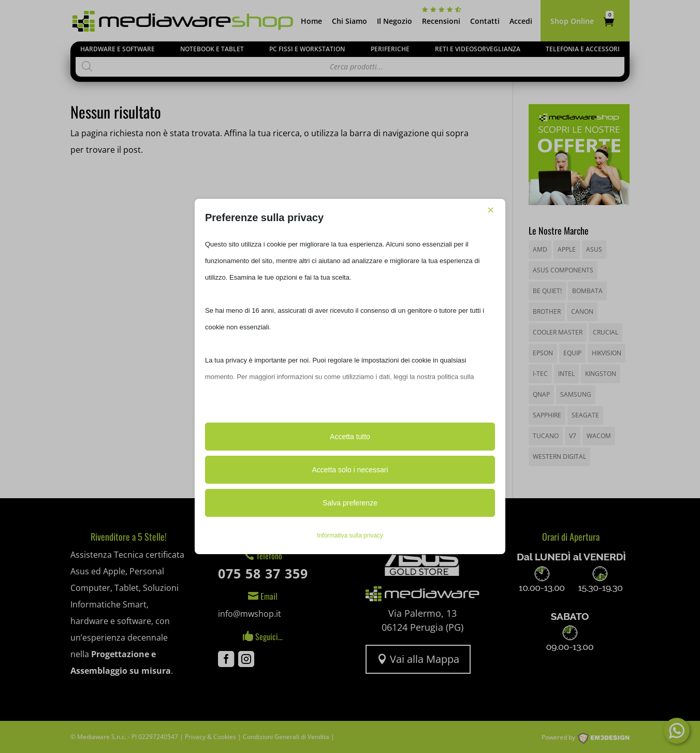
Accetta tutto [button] (350, 437)
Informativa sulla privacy (350, 535)
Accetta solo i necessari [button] (350, 470)
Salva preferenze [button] (350, 503)
